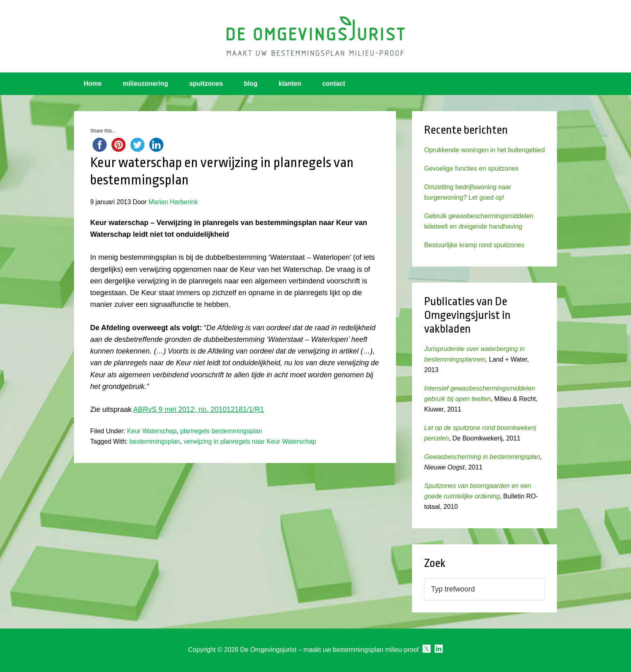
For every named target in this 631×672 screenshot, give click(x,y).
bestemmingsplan (155, 441)
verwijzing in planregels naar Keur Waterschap (250, 441)
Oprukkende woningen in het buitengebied (485, 150)
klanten (290, 84)
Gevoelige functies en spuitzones (471, 169)
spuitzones (206, 84)
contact (334, 84)
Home (93, 84)
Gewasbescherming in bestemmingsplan (482, 457)
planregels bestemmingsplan (221, 431)
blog (251, 84)
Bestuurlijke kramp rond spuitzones (474, 245)
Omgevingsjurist (315, 36)
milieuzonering (145, 84)
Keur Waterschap (152, 431)
